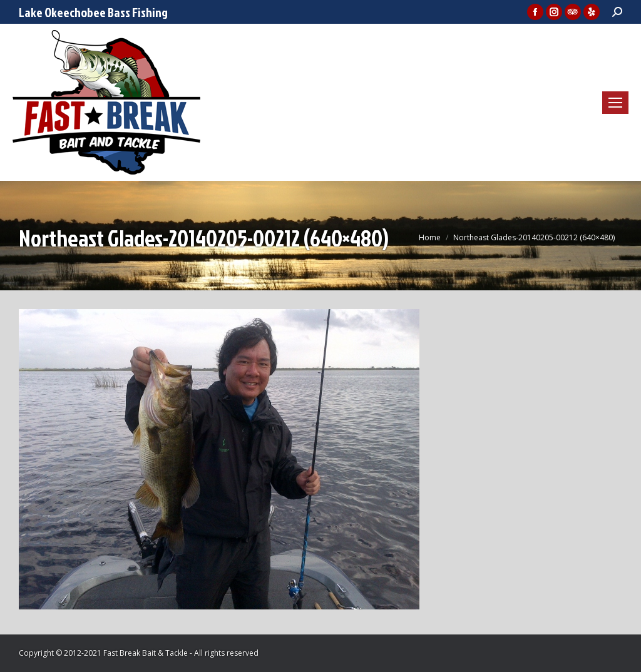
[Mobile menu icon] (615, 103)
